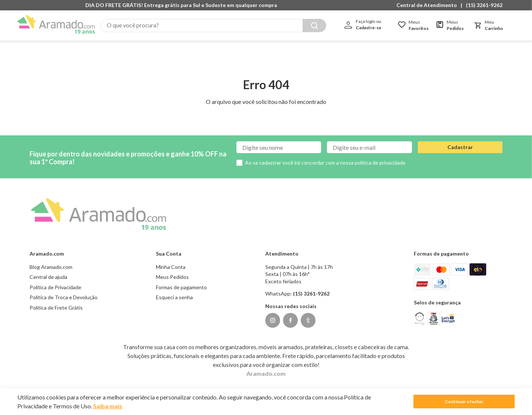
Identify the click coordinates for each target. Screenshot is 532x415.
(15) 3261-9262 (484, 5)
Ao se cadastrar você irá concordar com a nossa (325, 155)
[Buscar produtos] (359, 26)
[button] (429, 5)
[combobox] (236, 26)
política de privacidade (380, 155)
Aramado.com (266, 366)
